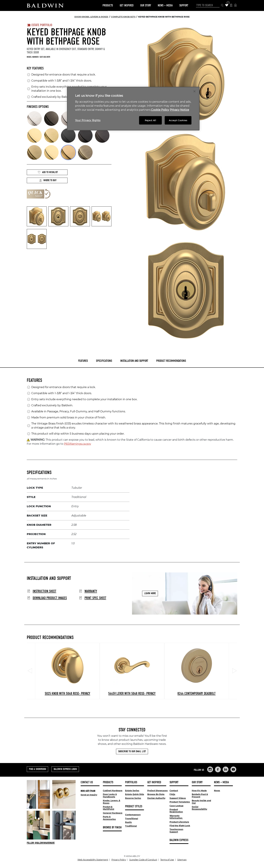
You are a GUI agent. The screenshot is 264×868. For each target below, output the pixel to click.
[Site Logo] (45, 5)
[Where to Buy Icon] (231, 5)
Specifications (104, 361)
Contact (174, 791)
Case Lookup (176, 806)
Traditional (131, 826)
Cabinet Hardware (113, 791)
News (217, 791)
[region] (133, 109)
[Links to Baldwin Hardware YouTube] (233, 769)
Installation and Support (134, 361)
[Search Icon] (222, 5)
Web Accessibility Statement (93, 860)
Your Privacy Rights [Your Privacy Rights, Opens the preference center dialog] (88, 120)
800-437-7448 (88, 791)
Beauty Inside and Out (201, 802)
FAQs (172, 794)
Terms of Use (167, 860)
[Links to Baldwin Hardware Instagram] (210, 769)
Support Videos (178, 798)
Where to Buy (48, 180)
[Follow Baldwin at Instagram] (51, 843)
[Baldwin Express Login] (235, 5)
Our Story (146, 5)
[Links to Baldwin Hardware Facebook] (218, 769)
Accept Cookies (178, 120)
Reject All (151, 120)
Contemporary (133, 815)
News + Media (165, 5)
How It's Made (199, 791)
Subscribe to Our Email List (132, 751)
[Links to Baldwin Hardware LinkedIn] (226, 769)
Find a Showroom (37, 769)
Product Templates (180, 802)
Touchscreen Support (176, 831)
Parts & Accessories (109, 818)
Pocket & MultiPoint (109, 808)
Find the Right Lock (180, 826)
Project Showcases (158, 791)
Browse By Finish (112, 827)
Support (184, 5)
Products (108, 5)
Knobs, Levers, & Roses (112, 802)
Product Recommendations (171, 361)
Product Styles (134, 806)
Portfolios (131, 782)
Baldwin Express (179, 840)
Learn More (150, 593)
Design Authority (156, 798)
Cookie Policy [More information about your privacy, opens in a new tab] (160, 110)
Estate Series (132, 791)
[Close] (194, 91)
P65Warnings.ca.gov (78, 444)
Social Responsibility (199, 808)
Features (83, 361)
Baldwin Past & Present (200, 795)
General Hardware (113, 813)
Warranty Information (176, 817)
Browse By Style (156, 794)
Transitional (132, 819)
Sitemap (182, 860)
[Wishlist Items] (227, 5)
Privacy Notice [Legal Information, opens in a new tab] (179, 110)
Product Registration (176, 811)
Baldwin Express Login (65, 769)
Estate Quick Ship (135, 794)
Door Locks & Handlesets (110, 795)
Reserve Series (133, 798)
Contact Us (87, 782)
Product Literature (179, 822)
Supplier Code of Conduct (143, 860)
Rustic (128, 822)
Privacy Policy (119, 860)
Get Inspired (127, 5)
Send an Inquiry (89, 795)
